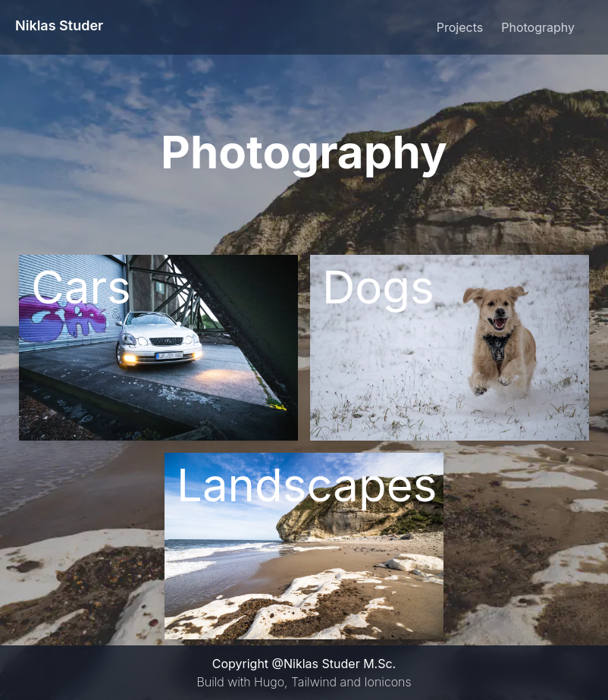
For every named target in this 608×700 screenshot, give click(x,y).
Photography (538, 27)
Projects (460, 27)
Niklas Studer (59, 25)
